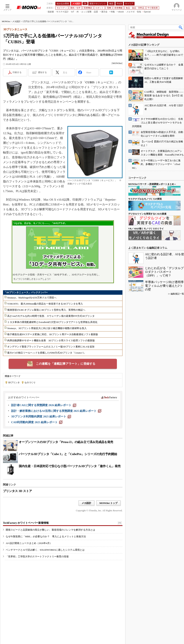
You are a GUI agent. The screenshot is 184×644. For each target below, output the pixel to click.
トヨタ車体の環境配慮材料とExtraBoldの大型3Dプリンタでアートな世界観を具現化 (52, 322)
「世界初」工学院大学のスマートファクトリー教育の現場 (37, 556)
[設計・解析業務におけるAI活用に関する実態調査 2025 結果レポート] (56, 411)
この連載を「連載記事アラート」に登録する (66, 364)
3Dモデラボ (60, 275)
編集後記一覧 (177, 294)
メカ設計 (16, 21)
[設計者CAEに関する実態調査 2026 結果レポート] (44, 405)
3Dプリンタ (14, 383)
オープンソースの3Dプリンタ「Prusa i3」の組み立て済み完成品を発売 (66, 442)
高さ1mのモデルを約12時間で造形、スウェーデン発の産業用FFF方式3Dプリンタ (51, 316)
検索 (181, 27)
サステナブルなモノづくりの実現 (145, 199)
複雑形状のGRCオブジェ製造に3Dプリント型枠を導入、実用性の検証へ (46, 310)
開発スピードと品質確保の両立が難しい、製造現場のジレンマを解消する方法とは (50, 530)
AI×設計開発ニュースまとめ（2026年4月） (29, 543)
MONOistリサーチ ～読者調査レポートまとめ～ (152, 184)
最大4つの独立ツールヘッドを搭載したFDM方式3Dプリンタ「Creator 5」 (47, 353)
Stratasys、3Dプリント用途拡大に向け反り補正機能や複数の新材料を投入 (47, 328)
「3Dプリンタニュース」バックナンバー (26, 292)
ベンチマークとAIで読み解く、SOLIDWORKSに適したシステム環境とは (45, 550)
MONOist (6, 21)
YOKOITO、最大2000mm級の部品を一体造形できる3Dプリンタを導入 (45, 304)
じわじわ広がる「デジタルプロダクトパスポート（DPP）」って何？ (164, 272)
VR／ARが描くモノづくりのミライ (146, 229)
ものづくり (30, 383)
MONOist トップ (108, 503)
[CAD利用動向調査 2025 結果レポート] (37, 422)
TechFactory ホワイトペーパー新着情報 (26, 523)
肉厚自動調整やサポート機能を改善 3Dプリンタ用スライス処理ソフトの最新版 (51, 340)
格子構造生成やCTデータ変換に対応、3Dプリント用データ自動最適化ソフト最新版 (53, 334)
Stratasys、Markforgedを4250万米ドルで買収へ (32, 298)
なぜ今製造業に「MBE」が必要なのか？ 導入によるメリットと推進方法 (46, 536)
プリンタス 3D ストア (17, 491)
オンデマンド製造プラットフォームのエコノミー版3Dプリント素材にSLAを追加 (51, 347)
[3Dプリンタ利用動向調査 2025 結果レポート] (41, 416)
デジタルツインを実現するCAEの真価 (147, 214)
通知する (42, 72)
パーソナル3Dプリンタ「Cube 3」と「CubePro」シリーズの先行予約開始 (68, 454)
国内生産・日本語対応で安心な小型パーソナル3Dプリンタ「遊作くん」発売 (70, 466)
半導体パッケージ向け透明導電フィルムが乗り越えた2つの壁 (164, 286)
